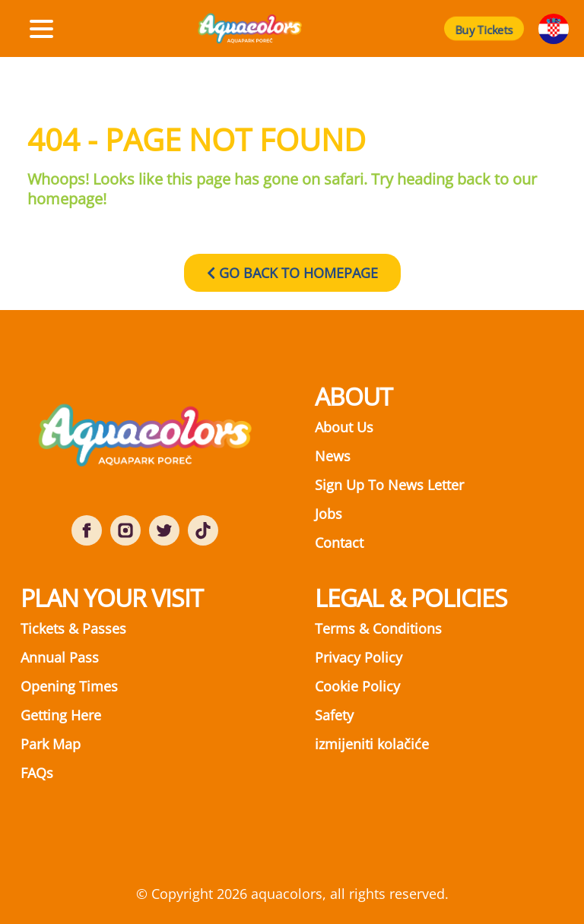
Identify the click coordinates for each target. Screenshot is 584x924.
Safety (334, 715)
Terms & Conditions (378, 628)
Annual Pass (60, 657)
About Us (344, 427)
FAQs (37, 773)
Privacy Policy (359, 657)
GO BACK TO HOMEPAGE (292, 273)
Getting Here (61, 715)
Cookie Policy (357, 686)
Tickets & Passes (73, 628)
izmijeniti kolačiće (372, 744)
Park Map (51, 744)
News (333, 456)
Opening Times (69, 686)
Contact (339, 543)
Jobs (328, 514)
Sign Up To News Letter (389, 485)
